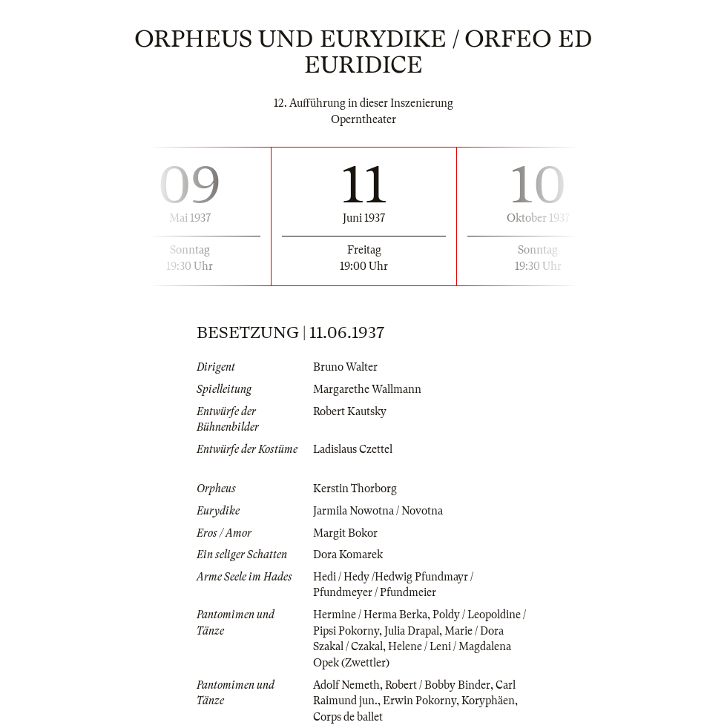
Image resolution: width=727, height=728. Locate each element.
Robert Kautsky (350, 411)
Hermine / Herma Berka (370, 615)
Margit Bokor (345, 533)
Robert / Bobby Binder (438, 685)
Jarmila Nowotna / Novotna (378, 511)
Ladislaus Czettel (353, 449)
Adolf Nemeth (346, 685)
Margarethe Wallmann (367, 389)
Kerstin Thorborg (355, 489)
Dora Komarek (348, 555)
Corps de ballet (348, 717)
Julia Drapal (412, 631)
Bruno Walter (345, 367)
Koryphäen (488, 701)
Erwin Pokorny (420, 701)
